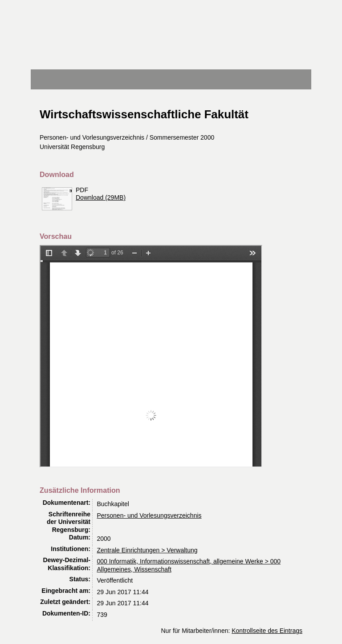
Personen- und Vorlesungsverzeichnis (149, 515)
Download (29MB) (101, 197)
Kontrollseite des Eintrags (267, 631)
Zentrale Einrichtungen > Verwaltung (147, 550)
